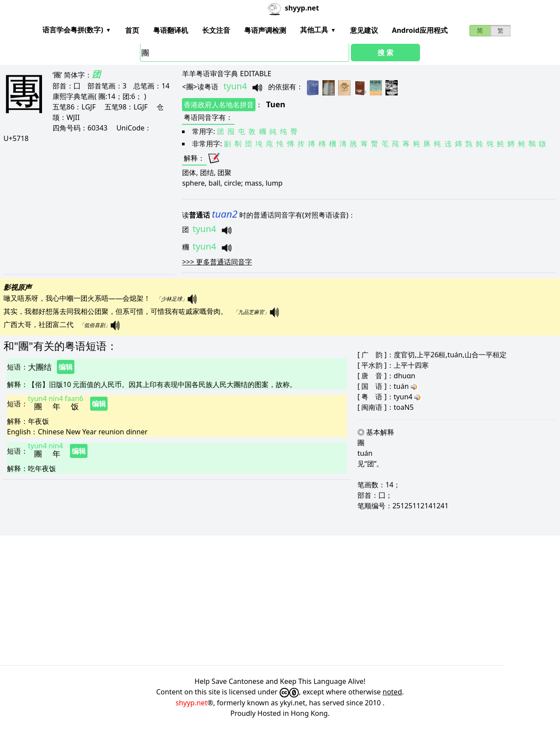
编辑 (66, 367)
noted (392, 692)
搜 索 (385, 53)
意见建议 (364, 30)
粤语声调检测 (265, 30)
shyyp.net (191, 703)
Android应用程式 (420, 30)
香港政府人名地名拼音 (219, 105)
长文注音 (216, 30)
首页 (132, 30)
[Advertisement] (85, 208)
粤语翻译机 (171, 30)
